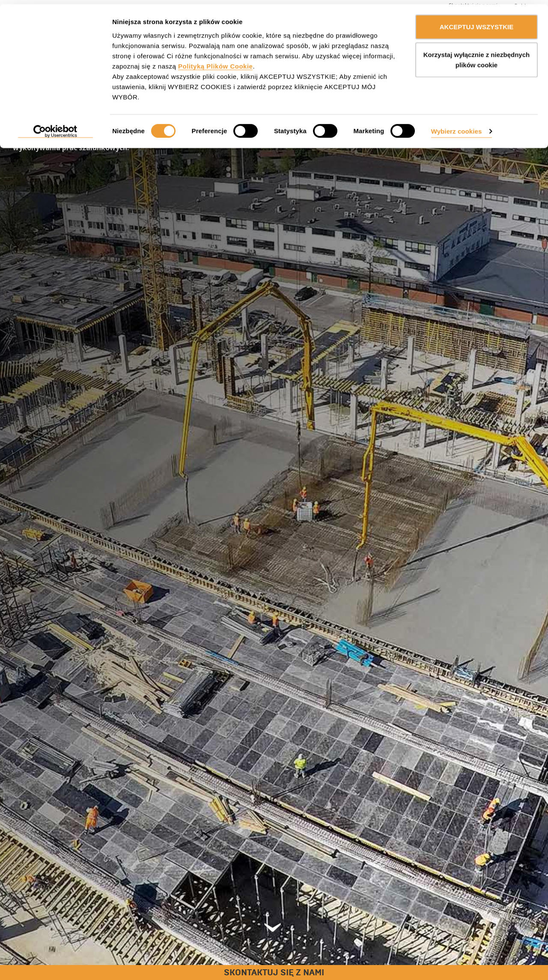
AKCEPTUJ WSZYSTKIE (477, 22)
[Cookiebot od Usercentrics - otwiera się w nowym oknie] (55, 128)
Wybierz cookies (457, 127)
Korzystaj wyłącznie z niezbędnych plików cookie (477, 56)
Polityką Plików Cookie (215, 62)
